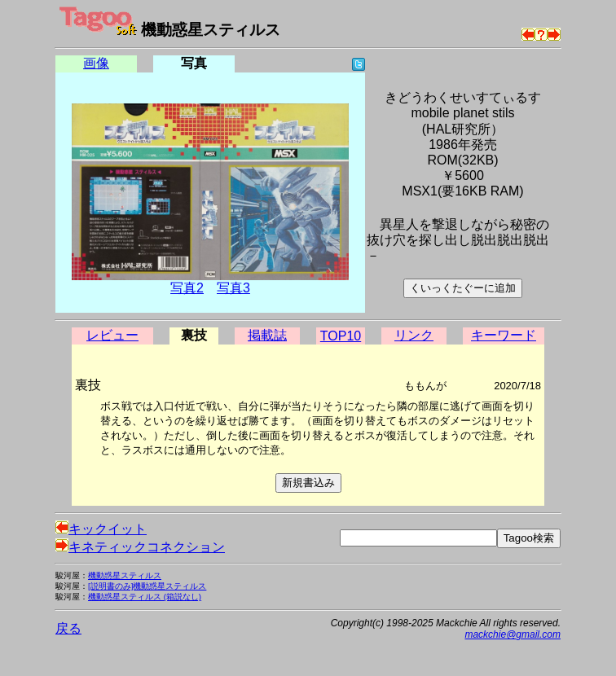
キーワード (504, 335)
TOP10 (341, 336)
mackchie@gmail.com (513, 634)
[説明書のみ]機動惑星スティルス (147, 586)
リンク (414, 335)
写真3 (233, 288)
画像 (96, 63)
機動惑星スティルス (125, 575)
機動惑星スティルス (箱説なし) (145, 597)
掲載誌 (267, 335)
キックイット (101, 529)
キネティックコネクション (140, 547)
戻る (68, 628)
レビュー (112, 335)
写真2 (187, 288)
